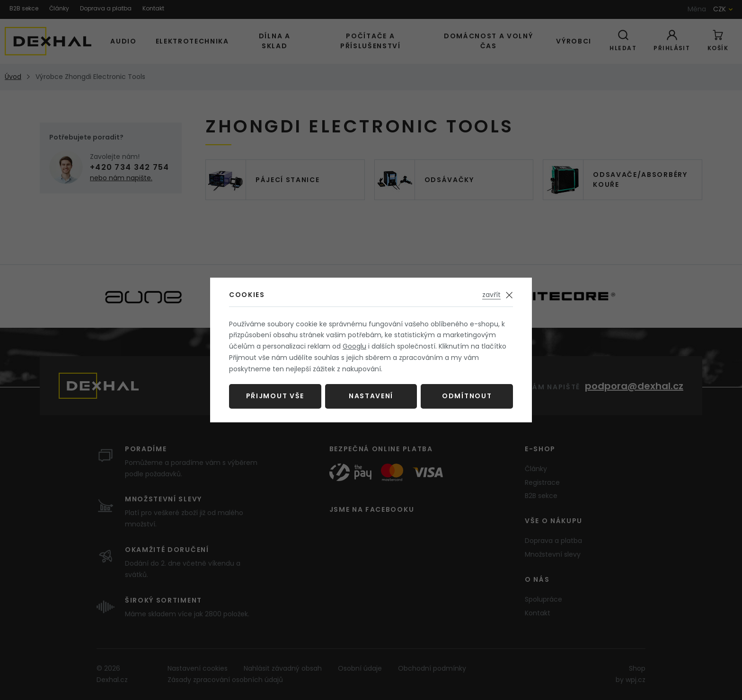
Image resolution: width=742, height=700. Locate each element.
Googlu (354, 346)
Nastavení (371, 396)
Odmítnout (467, 396)
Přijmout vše (275, 396)
